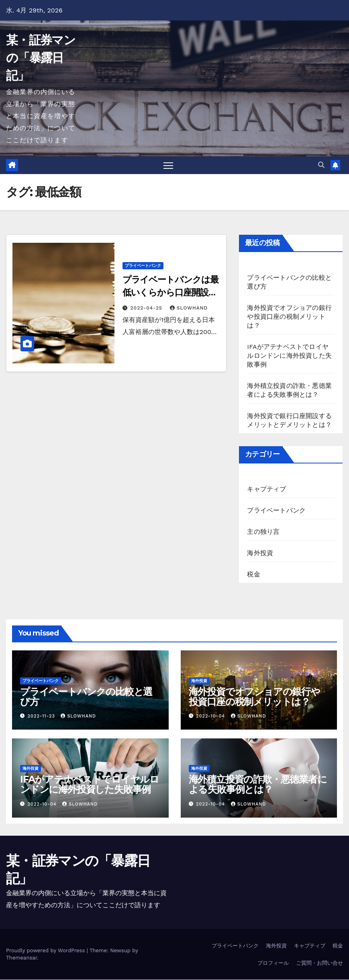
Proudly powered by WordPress (46, 951)
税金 (253, 575)
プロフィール (273, 963)
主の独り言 (263, 532)
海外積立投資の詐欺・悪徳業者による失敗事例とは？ (258, 785)
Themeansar (21, 958)
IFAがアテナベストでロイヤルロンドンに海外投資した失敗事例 (289, 356)
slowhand (189, 308)
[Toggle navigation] (168, 165)
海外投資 (260, 553)
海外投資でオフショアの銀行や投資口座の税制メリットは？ (289, 317)
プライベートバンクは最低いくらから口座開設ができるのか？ (170, 293)
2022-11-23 (42, 717)
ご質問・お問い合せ (319, 963)
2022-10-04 (211, 717)
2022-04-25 (147, 308)
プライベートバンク (143, 266)
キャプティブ (266, 489)
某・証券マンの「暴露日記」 (41, 58)
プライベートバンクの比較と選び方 (86, 697)
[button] (321, 165)
